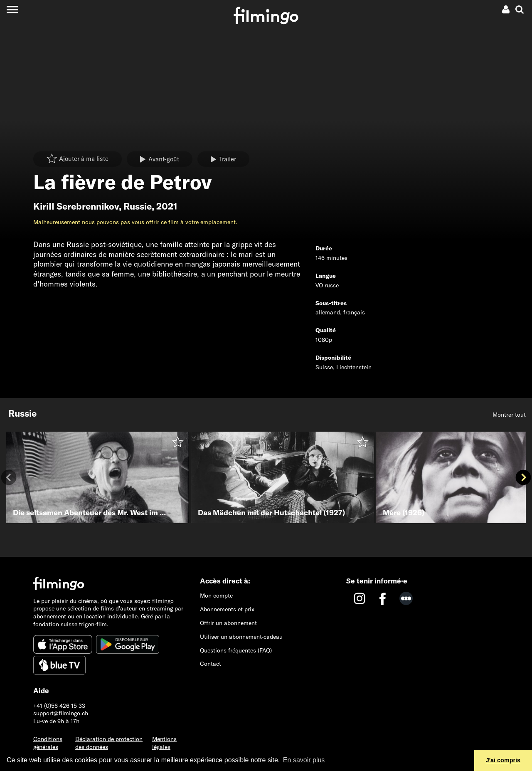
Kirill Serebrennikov (76, 206)
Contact (211, 664)
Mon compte (216, 596)
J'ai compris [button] (503, 760)
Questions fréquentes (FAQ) (236, 650)
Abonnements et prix (227, 609)
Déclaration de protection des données (109, 743)
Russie (138, 206)
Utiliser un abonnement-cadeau (241, 637)
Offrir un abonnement (228, 623)
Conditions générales (48, 743)
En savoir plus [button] (304, 760)
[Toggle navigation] (12, 9)
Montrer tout (509, 415)
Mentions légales (164, 743)
